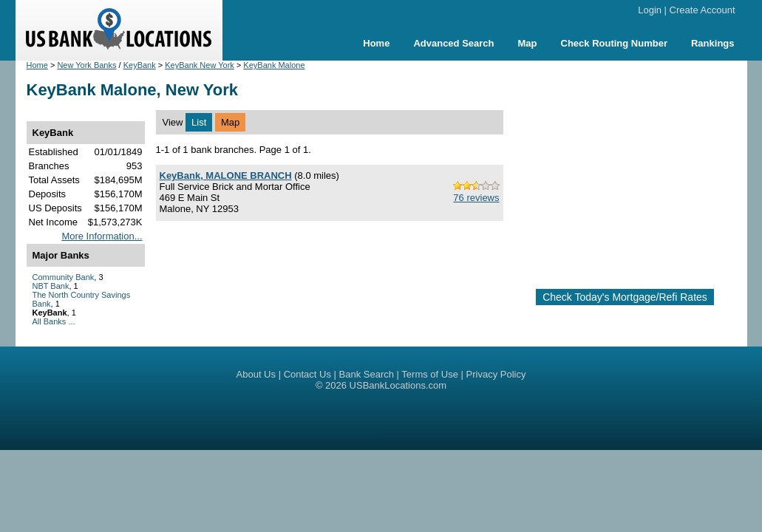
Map (528, 43)
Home (376, 43)
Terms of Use (430, 374)
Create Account (703, 10)
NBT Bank (51, 286)
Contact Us (307, 374)
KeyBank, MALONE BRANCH (226, 175)
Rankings (713, 43)
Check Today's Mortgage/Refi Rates (625, 297)
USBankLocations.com (398, 385)
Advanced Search (453, 43)
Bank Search (367, 374)
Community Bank (64, 277)
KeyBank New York (200, 65)
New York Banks (86, 65)
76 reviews (476, 198)
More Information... (102, 236)
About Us (256, 374)
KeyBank (140, 65)
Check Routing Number (614, 43)
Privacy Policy (496, 374)
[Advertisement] (638, 168)
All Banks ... (54, 321)
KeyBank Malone (274, 65)
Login (650, 10)
